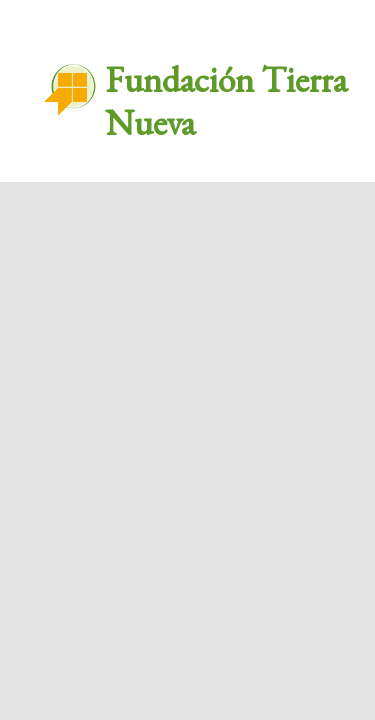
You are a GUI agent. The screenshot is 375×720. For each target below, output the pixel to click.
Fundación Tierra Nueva (226, 101)
